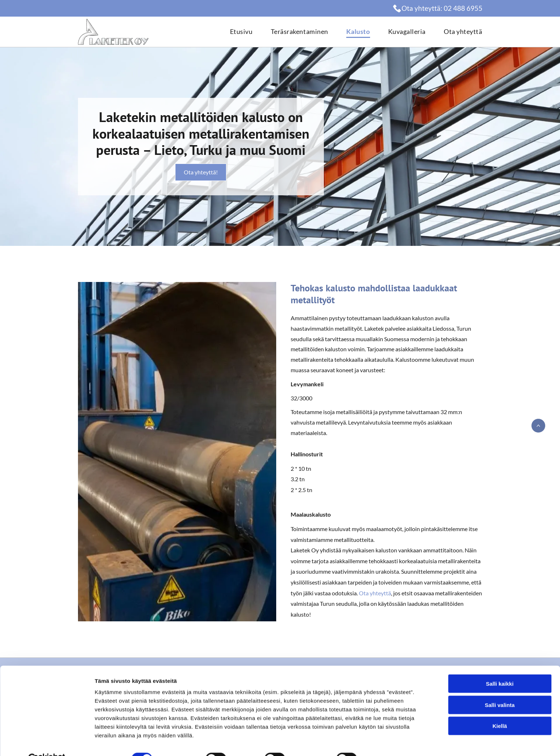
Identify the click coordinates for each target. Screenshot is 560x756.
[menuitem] (232, 32)
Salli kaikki (500, 667)
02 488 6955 (463, 8)
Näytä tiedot (386, 742)
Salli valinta (500, 688)
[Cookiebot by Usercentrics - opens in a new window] (47, 742)
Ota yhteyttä (375, 593)
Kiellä (500, 709)
